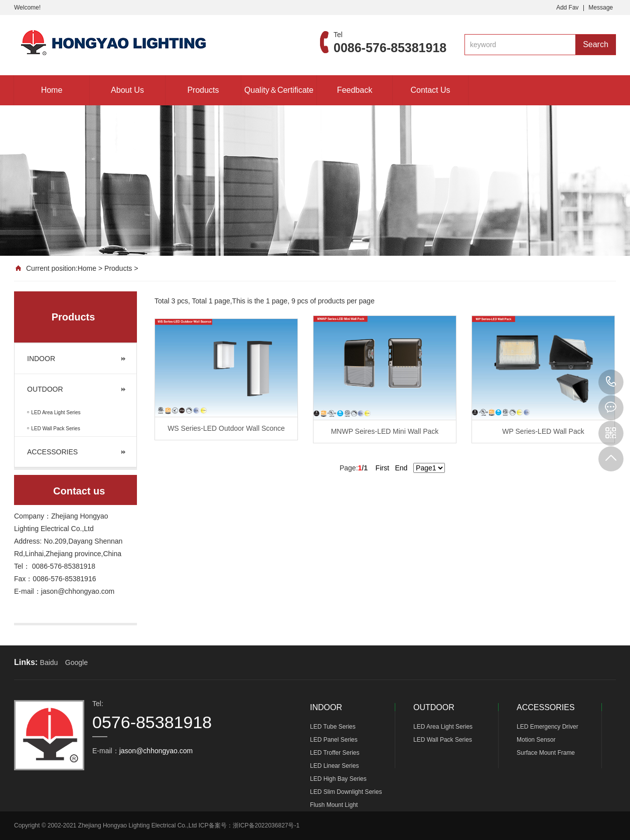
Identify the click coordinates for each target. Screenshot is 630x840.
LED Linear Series (334, 766)
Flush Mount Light (334, 805)
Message (601, 8)
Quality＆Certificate (279, 90)
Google (76, 662)
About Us (127, 90)
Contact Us (430, 90)
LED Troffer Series (335, 753)
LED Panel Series (334, 740)
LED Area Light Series (443, 727)
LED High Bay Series (338, 779)
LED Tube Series (333, 727)
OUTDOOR (45, 389)
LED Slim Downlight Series (346, 792)
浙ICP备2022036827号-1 (266, 825)
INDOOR (41, 359)
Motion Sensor (536, 740)
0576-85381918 (611, 382)
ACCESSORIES (52, 452)
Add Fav (568, 8)
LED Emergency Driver (547, 727)
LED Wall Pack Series (443, 740)
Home (52, 90)
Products (203, 90)
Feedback (355, 90)
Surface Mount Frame (546, 753)
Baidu (49, 662)
